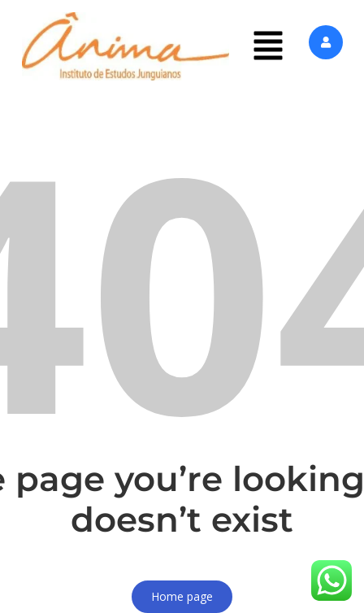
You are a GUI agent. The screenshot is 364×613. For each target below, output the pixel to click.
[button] (268, 46)
